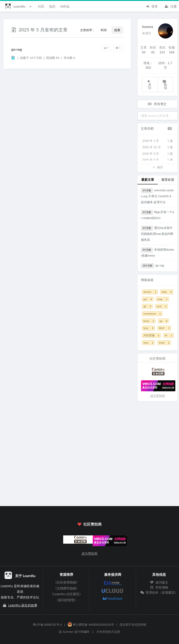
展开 (157, 167)
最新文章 (148, 179)
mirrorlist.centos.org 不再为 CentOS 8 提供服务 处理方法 (157, 196)
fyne (149, 328)
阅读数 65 (53, 58)
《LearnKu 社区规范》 (66, 594)
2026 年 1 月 (158, 141)
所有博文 (157, 104)
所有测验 (159, 587)
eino (149, 343)
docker (150, 292)
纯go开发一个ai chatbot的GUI (158, 215)
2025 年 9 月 (158, 154)
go (163, 321)
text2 (164, 343)
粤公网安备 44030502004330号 (91, 625)
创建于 (31, 58)
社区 (41, 6)
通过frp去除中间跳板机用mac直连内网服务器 (157, 234)
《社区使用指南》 (66, 582)
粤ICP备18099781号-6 (47, 625)
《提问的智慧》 (66, 600)
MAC (164, 328)
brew (149, 321)
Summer (68, 632)
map (162, 299)
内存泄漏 (151, 335)
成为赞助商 (158, 396)
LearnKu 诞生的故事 (23, 605)
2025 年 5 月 (158, 160)
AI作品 (65, 6)
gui (148, 299)
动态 (52, 6)
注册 (171, 6)
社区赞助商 (89, 524)
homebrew (152, 314)
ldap (167, 292)
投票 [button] (117, 30)
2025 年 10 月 (158, 147)
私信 (165, 85)
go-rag (17, 49)
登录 (152, 6)
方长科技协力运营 (108, 632)
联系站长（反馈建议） (159, 592)
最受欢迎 (168, 179)
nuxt (162, 306)
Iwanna (148, 27)
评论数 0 (69, 58)
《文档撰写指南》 (66, 588)
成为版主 (159, 582)
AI (169, 335)
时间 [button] (104, 30)
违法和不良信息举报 (133, 625)
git (147, 306)
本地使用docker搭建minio (158, 252)
